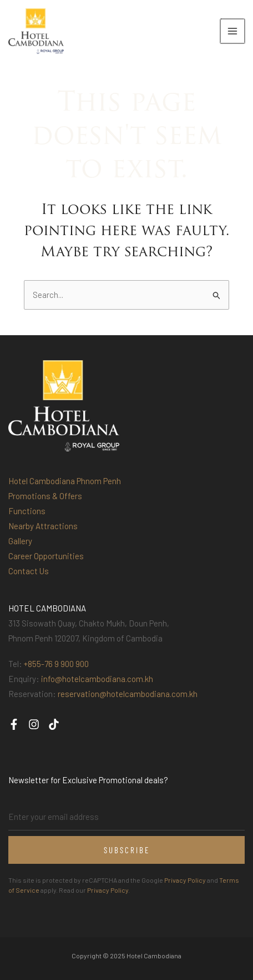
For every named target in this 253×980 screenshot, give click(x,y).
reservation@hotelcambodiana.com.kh (128, 694)
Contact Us (29, 571)
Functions (27, 511)
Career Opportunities (46, 556)
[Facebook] (14, 724)
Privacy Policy (185, 880)
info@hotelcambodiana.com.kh (97, 679)
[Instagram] (34, 724)
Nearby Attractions (43, 526)
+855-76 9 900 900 (56, 664)
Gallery (20, 541)
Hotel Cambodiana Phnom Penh (65, 481)
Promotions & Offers (45, 496)
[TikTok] (54, 724)
